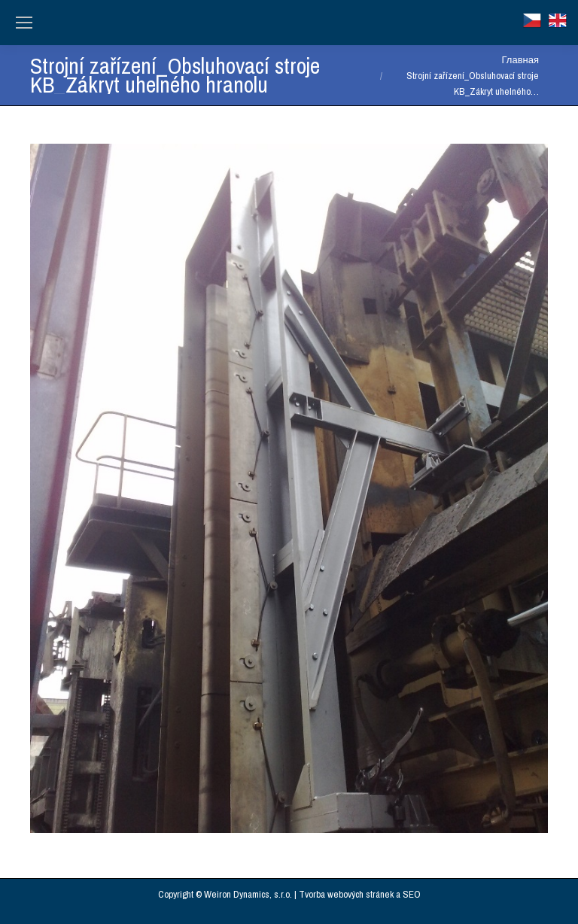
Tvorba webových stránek (346, 894)
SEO (412, 894)
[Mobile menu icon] (24, 23)
